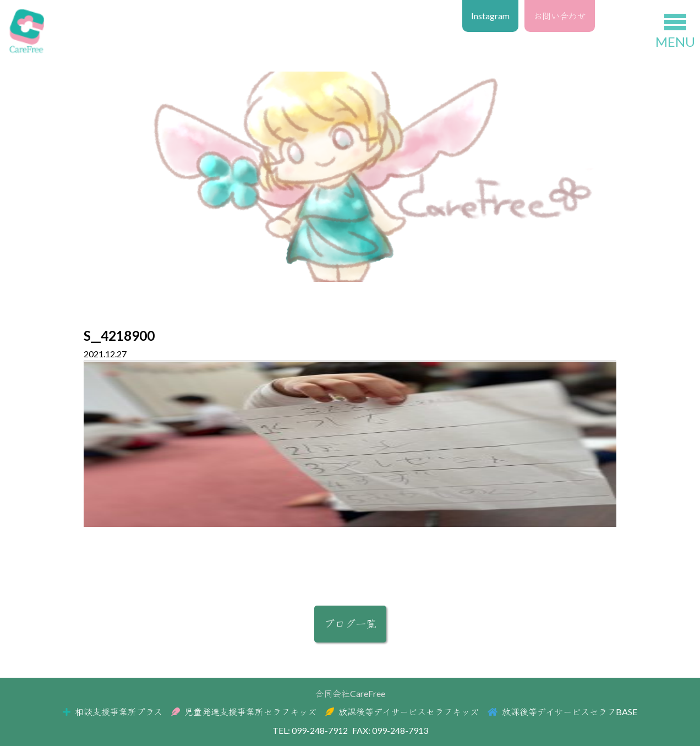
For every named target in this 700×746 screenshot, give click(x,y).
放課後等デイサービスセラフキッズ (402, 712)
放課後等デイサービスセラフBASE (562, 712)
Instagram (490, 16)
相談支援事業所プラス (113, 712)
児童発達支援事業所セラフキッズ (244, 712)
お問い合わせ (560, 16)
